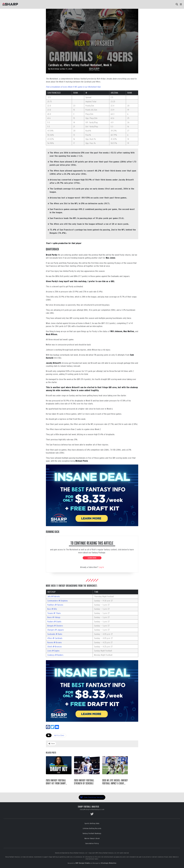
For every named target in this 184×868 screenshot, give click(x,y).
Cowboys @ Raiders (55, 655)
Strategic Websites (109, 863)
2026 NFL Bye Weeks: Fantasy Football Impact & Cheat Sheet (115, 782)
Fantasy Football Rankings (92, 833)
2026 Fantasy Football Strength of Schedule (84, 782)
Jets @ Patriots (54, 596)
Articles (59, 736)
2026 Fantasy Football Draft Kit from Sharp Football (56, 782)
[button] (181, 4)
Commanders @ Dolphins (58, 601)
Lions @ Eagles (53, 651)
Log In (101, 567)
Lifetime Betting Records (92, 828)
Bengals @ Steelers (55, 626)
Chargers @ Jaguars (56, 630)
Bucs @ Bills (52, 609)
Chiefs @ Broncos (55, 647)
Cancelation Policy (92, 843)
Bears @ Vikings (54, 617)
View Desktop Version (92, 797)
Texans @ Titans (54, 613)
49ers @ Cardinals (55, 638)
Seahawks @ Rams (55, 634)
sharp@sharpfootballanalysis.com (92, 809)
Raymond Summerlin (85, 787)
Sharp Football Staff (58, 787)
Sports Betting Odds (92, 823)
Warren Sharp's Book (92, 838)
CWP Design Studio (83, 863)
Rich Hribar (55, 69)
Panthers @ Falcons (55, 605)
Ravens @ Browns (55, 642)
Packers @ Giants (54, 622)
